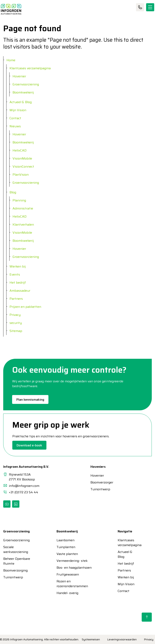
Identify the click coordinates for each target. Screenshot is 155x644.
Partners (16, 299)
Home (11, 60)
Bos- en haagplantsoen (74, 568)
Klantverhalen (23, 225)
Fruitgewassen (68, 575)
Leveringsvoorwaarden (122, 639)
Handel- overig (67, 593)
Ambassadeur (20, 291)
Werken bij (18, 266)
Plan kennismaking (30, 399)
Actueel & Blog (21, 102)
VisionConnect (23, 166)
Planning (19, 200)
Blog (13, 192)
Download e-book (29, 445)
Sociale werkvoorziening (16, 550)
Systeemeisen (91, 639)
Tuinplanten (66, 547)
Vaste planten (67, 554)
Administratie (23, 208)
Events (15, 274)
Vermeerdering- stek (72, 561)
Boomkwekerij (23, 92)
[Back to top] (147, 617)
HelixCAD (19, 150)
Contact (140, 7)
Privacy (15, 315)
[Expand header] (150, 7)
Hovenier (19, 76)
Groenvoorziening (26, 84)
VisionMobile (22, 158)
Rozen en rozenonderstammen (72, 584)
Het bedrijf (18, 283)
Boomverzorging (15, 570)
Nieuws (15, 126)
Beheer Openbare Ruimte (17, 561)
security (16, 323)
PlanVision (21, 175)
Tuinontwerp (98, 489)
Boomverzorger (98, 482)
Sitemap (16, 331)
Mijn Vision (18, 110)
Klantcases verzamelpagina (30, 68)
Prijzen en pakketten (25, 307)
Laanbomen (65, 540)
